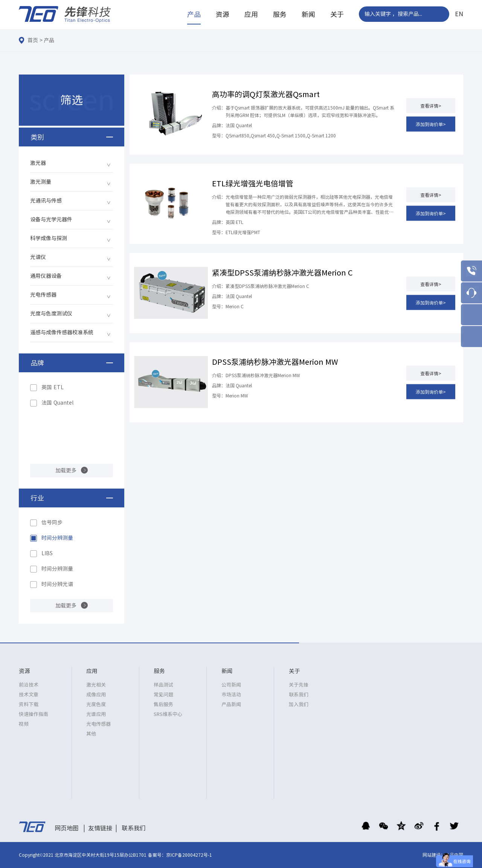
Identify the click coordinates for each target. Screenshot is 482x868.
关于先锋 (299, 685)
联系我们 (299, 695)
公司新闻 (231, 685)
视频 (24, 724)
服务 (280, 14)
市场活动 (231, 695)
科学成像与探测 (49, 238)
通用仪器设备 (46, 276)
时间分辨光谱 (57, 584)
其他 (91, 734)
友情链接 (100, 828)
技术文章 (29, 695)
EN (459, 14)
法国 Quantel (57, 403)
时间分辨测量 (57, 538)
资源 (223, 14)
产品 (194, 14)
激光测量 (41, 182)
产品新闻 (231, 704)
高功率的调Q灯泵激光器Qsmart (266, 94)
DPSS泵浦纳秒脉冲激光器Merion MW (275, 362)
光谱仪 (38, 257)
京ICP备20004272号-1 (189, 855)
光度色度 (96, 704)
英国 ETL (53, 387)
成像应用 (96, 695)
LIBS (47, 553)
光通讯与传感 (46, 201)
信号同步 (52, 522)
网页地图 (67, 828)
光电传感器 (43, 295)
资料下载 (29, 704)
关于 (337, 14)
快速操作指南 (34, 714)
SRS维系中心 (168, 714)
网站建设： (434, 855)
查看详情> (431, 105)
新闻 (308, 14)
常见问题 (163, 695)
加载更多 (66, 471)
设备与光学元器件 (51, 219)
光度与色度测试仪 (51, 314)
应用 (251, 14)
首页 (33, 40)
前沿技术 (29, 685)
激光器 (38, 163)
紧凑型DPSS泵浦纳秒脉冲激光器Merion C (282, 273)
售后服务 (163, 704)
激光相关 (96, 685)
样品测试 (163, 685)
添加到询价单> (431, 124)
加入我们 (299, 704)
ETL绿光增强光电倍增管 (253, 183)
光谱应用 (96, 714)
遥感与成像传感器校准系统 (62, 332)
